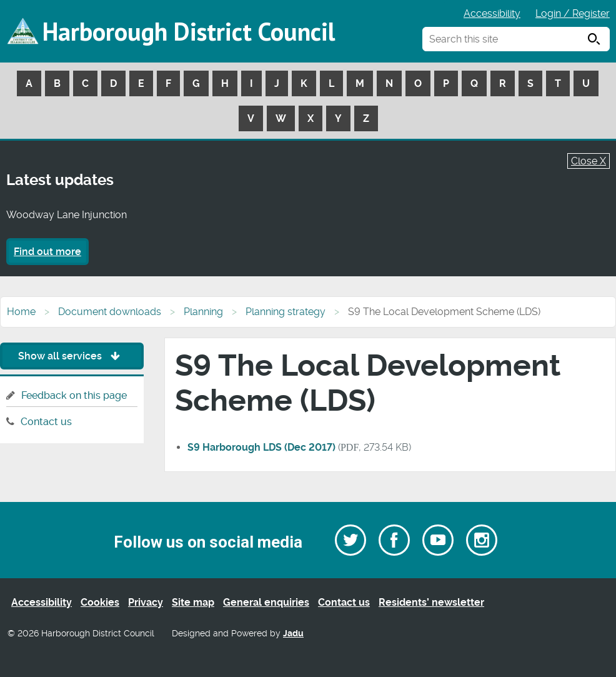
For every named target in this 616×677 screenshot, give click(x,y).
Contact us (46, 422)
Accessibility (492, 13)
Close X (589, 161)
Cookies (100, 602)
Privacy (146, 602)
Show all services (72, 356)
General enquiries (266, 602)
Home (21, 312)
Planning (203, 312)
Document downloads (110, 312)
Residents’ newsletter (431, 602)
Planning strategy (286, 312)
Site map (193, 602)
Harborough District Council (189, 31)
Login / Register (573, 13)
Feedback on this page (74, 395)
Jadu (293, 634)
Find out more (47, 252)
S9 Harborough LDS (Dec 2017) (261, 447)
